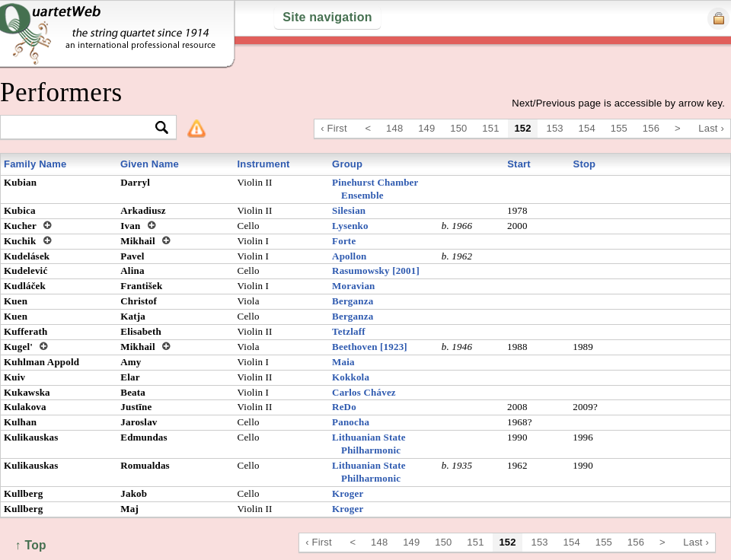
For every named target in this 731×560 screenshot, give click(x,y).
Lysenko (350, 226)
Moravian (353, 286)
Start (519, 164)
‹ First (334, 128)
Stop (585, 164)
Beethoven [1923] (370, 347)
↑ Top (31, 545)
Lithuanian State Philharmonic (369, 444)
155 (619, 128)
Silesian (349, 210)
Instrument (263, 164)
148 (394, 128)
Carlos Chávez (364, 392)
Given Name (150, 164)
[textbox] (82, 128)
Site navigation (327, 17)
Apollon (349, 256)
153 (555, 128)
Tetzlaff (349, 331)
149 (426, 128)
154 (587, 128)
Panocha (351, 422)
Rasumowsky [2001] (376, 270)
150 (458, 128)
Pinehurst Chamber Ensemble (375, 189)
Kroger (348, 493)
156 (651, 128)
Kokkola (351, 377)
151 (490, 128)
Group (347, 164)
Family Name (35, 164)
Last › (711, 128)
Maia (343, 362)
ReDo (344, 407)
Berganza (353, 301)
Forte (344, 241)
